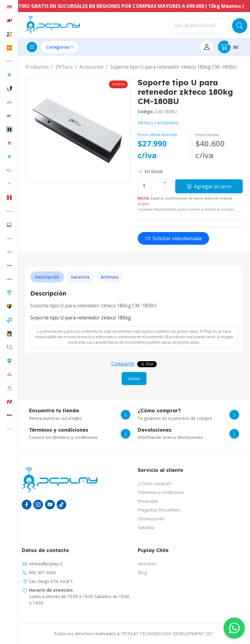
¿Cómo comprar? (155, 484)
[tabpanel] (134, 306)
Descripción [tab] (47, 277)
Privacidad (148, 501)
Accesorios (91, 67)
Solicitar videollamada (173, 238)
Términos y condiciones (161, 492)
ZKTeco (64, 67)
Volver (134, 379)
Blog (142, 572)
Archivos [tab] (110, 277)
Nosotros (147, 564)
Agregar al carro (209, 186)
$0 (228, 47)
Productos (37, 67)
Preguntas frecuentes (159, 510)
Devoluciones (151, 519)
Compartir (123, 364)
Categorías (58, 47)
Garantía (146, 527)
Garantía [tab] (80, 277)
